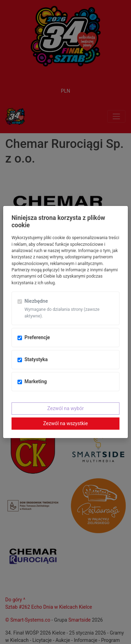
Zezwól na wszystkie (66, 423)
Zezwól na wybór (65, 408)
